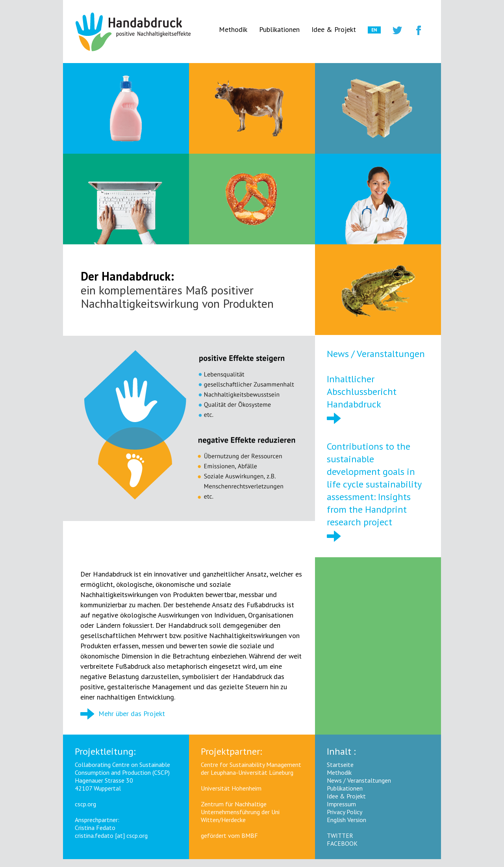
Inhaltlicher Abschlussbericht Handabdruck (362, 392)
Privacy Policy (345, 812)
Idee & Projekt (334, 29)
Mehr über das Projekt (123, 714)
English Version (346, 820)
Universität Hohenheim (231, 788)
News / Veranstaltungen (376, 354)
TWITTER (340, 835)
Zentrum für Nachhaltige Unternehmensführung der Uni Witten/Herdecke (240, 812)
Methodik (233, 29)
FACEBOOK (342, 843)
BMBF (250, 835)
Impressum (341, 804)
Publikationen (279, 29)
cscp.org (85, 804)
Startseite (340, 765)
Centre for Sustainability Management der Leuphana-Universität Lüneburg (251, 768)
